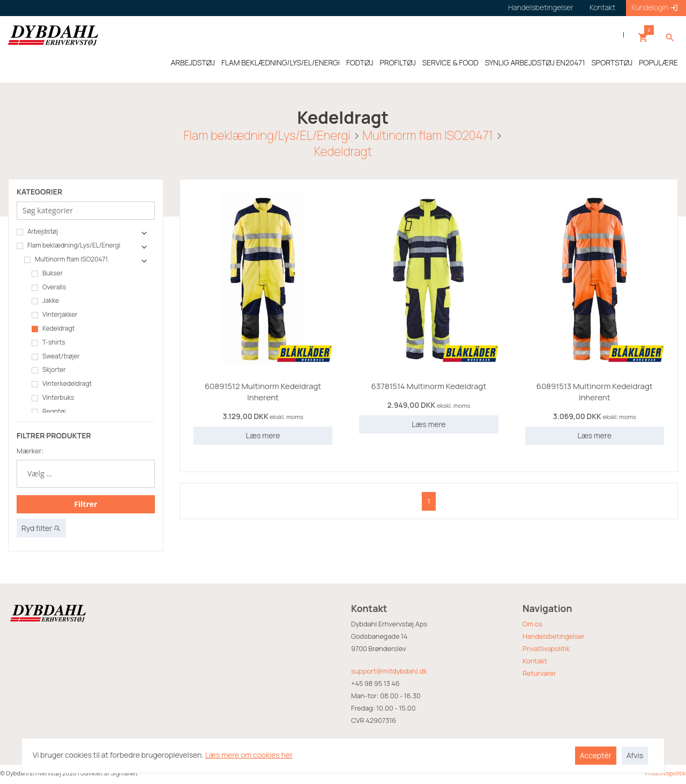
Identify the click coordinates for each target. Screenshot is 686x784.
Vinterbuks (53, 398)
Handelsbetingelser (554, 636)
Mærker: (30, 451)
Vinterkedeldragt (62, 384)
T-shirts (49, 342)
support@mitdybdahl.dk (389, 671)
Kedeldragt (343, 151)
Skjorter (49, 370)
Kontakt (535, 661)
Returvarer (539, 673)
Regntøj (49, 412)
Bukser (47, 273)
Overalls (49, 287)
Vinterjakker (55, 315)
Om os (532, 624)
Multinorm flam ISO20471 (427, 135)
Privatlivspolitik (546, 648)
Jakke (45, 301)
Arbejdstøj (37, 232)
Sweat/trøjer (56, 356)
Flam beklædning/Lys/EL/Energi (267, 135)
